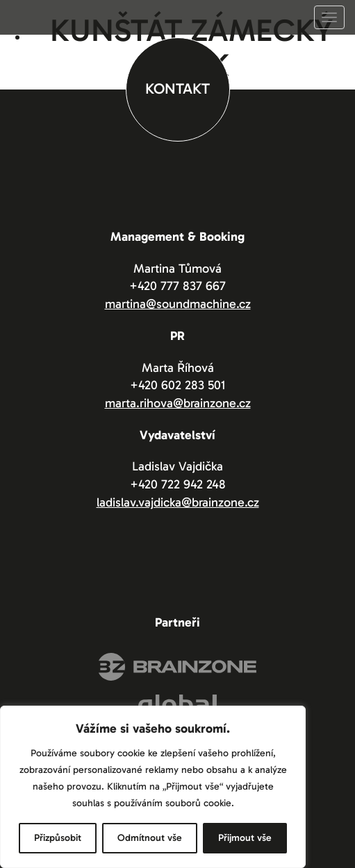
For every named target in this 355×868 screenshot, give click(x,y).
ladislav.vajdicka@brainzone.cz (178, 502)
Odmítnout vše (150, 838)
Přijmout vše (245, 838)
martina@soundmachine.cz (178, 304)
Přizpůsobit (58, 838)
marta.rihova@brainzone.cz (178, 403)
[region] (153, 787)
